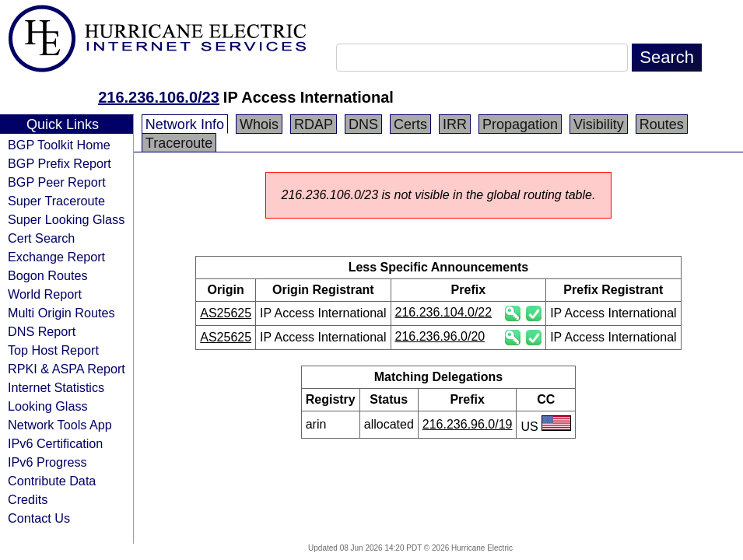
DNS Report (42, 331)
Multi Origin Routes (61, 313)
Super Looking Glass (66, 219)
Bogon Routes (48, 275)
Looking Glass (48, 406)
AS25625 (226, 313)
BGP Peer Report (57, 182)
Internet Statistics (56, 387)
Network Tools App (60, 425)
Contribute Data (52, 481)
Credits (28, 499)
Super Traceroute (56, 201)
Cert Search (41, 238)
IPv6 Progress (47, 462)
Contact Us (39, 518)
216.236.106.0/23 (159, 97)
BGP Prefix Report (60, 163)
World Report (45, 294)
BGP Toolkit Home (59, 145)
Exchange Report (56, 257)
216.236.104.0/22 (444, 312)
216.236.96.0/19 (468, 424)
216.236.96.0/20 (440, 336)
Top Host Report (53, 350)
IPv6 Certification (55, 443)
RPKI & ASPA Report (67, 369)
